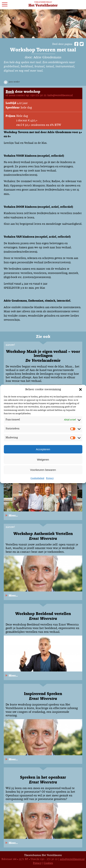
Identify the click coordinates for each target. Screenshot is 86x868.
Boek (10, 92)
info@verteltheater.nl (72, 859)
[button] (80, 389)
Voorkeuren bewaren (43, 470)
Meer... (13, 516)
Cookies (48, 863)
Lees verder (14, 82)
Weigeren (43, 460)
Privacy (50, 478)
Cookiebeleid (37, 478)
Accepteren (43, 449)
